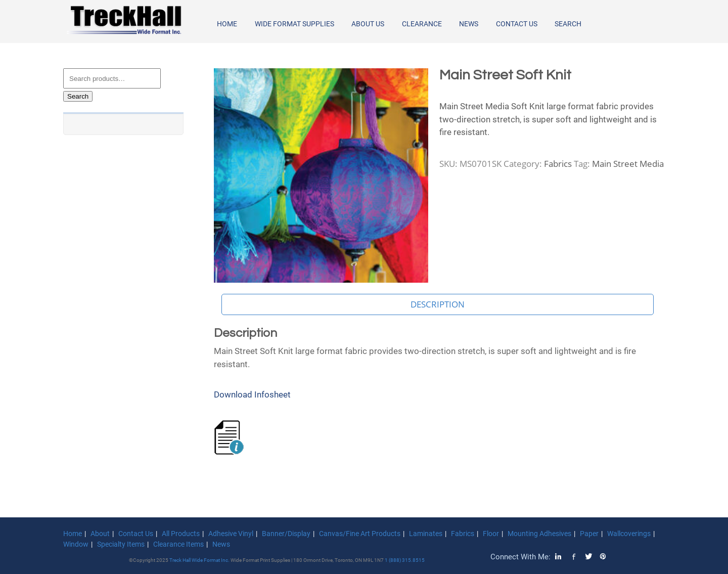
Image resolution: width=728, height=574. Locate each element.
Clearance (422, 24)
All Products (181, 534)
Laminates (426, 534)
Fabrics (558, 164)
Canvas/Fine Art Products (360, 534)
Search (568, 24)
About (100, 534)
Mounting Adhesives (539, 534)
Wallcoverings (629, 534)
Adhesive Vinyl (231, 534)
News (469, 24)
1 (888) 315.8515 (405, 560)
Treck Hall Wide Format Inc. (200, 560)
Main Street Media (628, 164)
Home (227, 24)
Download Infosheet (252, 394)
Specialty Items (121, 544)
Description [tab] (438, 304)
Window (76, 544)
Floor (491, 534)
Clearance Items (178, 544)
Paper (589, 534)
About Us (368, 24)
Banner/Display (286, 534)
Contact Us (517, 24)
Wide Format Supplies (294, 24)
